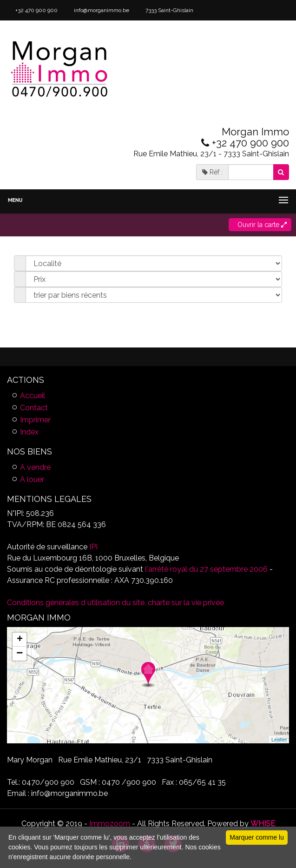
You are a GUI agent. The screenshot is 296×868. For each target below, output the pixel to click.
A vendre (35, 467)
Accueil (33, 396)
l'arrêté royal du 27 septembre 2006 (205, 569)
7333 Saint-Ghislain (169, 10)
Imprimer (35, 420)
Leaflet (279, 740)
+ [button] (20, 640)
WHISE (263, 824)
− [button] (20, 654)
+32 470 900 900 (36, 10)
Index (29, 432)
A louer (32, 479)
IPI (93, 547)
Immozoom (110, 824)
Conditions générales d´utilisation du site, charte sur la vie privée (115, 603)
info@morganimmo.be (101, 10)
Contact (34, 408)
